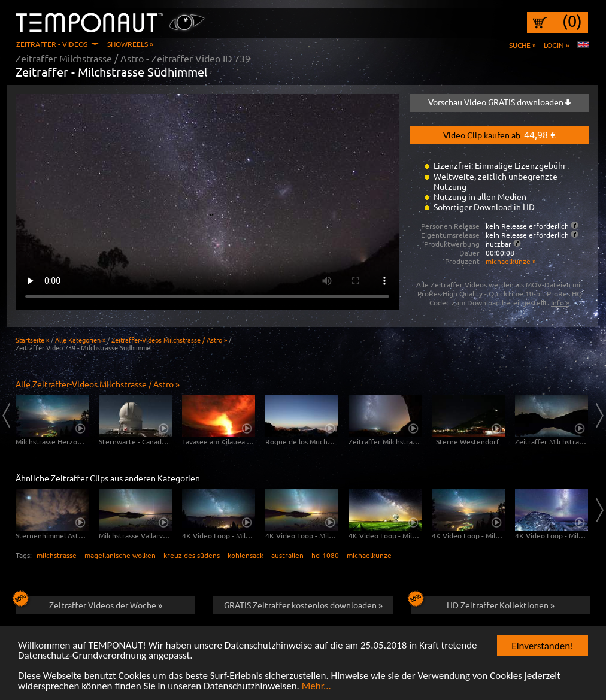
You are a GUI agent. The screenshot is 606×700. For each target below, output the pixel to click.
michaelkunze (369, 555)
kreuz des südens (192, 555)
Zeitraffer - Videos (52, 44)
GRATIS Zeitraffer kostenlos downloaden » (303, 605)
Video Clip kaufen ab (499, 134)
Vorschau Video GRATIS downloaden (499, 102)
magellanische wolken (120, 555)
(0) (572, 21)
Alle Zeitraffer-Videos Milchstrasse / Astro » (98, 384)
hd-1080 (325, 555)
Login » (557, 45)
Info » (560, 302)
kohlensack (246, 555)
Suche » (522, 45)
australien (287, 555)
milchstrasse (57, 555)
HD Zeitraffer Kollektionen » (483, 603)
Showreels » (130, 44)
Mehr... (316, 686)
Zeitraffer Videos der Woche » (89, 603)
